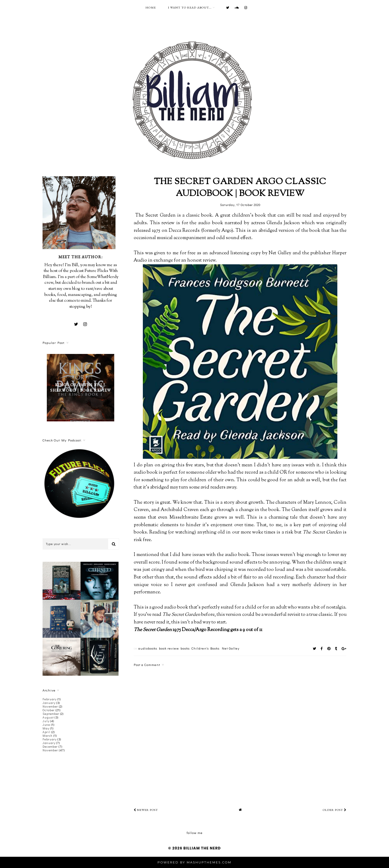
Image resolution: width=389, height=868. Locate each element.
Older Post (335, 810)
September (51, 714)
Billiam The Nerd (202, 848)
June (46, 725)
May (46, 728)
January (49, 703)
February (50, 699)
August (48, 717)
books (185, 648)
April (46, 732)
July (46, 721)
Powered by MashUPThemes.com (194, 862)
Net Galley (231, 648)
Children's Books (205, 648)
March (48, 736)
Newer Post (146, 810)
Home (151, 7)
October (49, 710)
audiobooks (148, 648)
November (50, 707)
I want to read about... (190, 7)
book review (169, 648)
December (50, 747)
